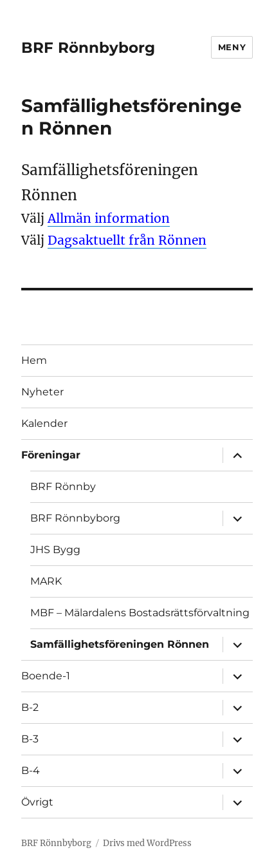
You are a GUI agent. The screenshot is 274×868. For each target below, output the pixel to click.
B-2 (30, 707)
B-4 (31, 770)
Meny (232, 47)
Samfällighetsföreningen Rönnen (120, 644)
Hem (34, 360)
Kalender (44, 423)
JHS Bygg (55, 550)
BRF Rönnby (63, 486)
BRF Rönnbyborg (88, 48)
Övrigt (37, 802)
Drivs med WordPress (147, 843)
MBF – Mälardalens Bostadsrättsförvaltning (140, 613)
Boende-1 (46, 676)
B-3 (30, 739)
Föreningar (51, 455)
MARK (46, 581)
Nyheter (42, 392)
